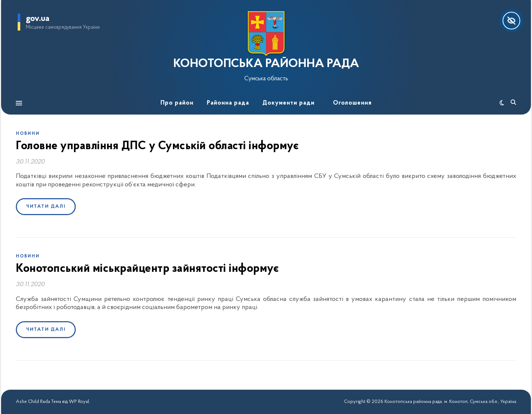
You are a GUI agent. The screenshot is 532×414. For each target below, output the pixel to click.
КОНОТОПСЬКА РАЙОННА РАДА (266, 64)
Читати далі (46, 206)
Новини (28, 134)
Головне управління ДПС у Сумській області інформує (157, 146)
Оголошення (352, 103)
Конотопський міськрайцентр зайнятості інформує (147, 269)
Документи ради (288, 103)
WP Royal (79, 402)
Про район (177, 103)
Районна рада (228, 103)
